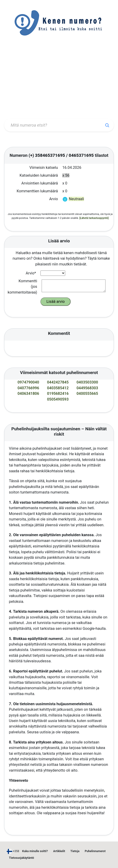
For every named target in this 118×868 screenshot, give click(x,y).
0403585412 (58, 388)
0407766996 (28, 388)
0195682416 (58, 394)
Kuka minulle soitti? (35, 851)
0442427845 (58, 382)
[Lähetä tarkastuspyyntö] (94, 218)
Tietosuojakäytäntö (22, 858)
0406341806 (28, 394)
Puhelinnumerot (95, 851)
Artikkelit (59, 851)
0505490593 (58, 399)
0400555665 (87, 394)
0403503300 (87, 382)
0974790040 (28, 382)
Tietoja (75, 851)
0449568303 (87, 388)
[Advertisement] (59, 82)
